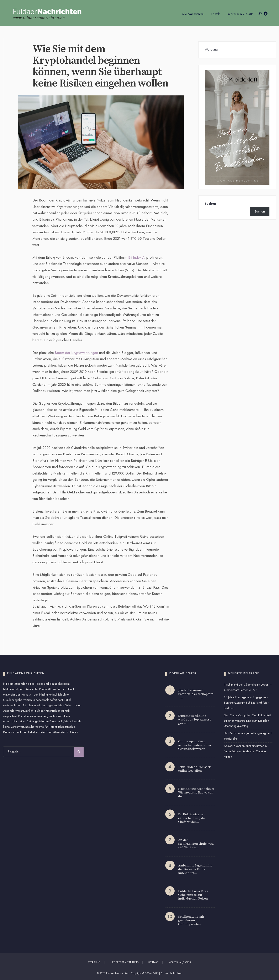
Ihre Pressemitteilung (124, 962)
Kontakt (216, 14)
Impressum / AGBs (240, 14)
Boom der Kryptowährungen (76, 353)
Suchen (210, 204)
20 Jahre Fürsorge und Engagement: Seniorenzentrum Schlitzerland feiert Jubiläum (247, 703)
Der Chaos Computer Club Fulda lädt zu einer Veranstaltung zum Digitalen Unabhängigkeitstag (247, 721)
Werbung (94, 962)
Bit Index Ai (137, 257)
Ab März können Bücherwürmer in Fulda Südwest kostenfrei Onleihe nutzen (245, 751)
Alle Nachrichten (193, 14)
